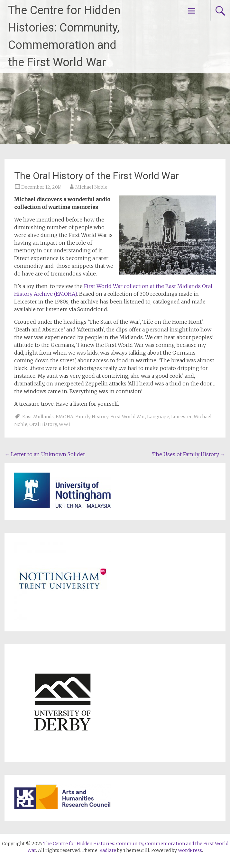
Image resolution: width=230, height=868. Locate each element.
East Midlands (38, 417)
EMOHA (64, 417)
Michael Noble (91, 187)
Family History (92, 417)
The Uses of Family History (189, 454)
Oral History (43, 424)
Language (158, 417)
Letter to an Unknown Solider (45, 454)
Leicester (181, 417)
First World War (128, 417)
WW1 (64, 424)
